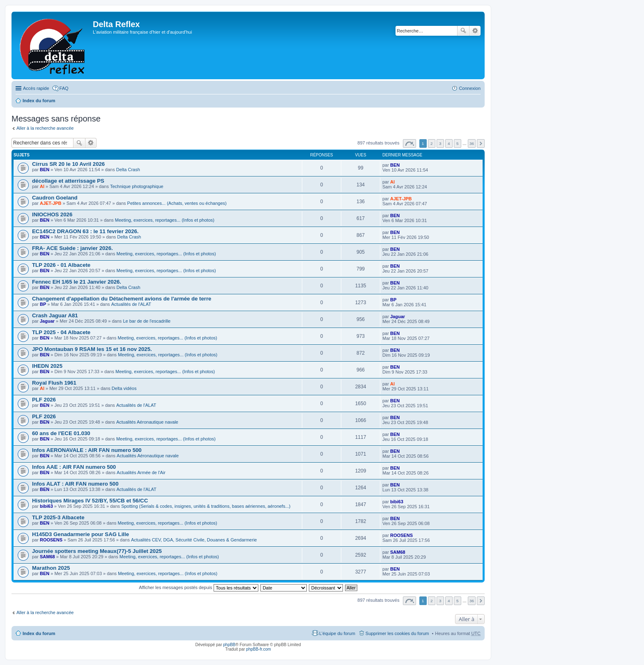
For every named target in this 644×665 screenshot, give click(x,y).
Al (42, 186)
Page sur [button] (409, 143)
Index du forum (39, 101)
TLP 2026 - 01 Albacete (61, 265)
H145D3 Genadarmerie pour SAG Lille (80, 534)
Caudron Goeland (55, 198)
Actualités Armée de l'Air (141, 472)
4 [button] (449, 143)
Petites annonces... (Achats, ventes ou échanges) (177, 203)
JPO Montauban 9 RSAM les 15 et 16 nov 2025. (92, 349)
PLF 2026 (44, 400)
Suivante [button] (481, 143)
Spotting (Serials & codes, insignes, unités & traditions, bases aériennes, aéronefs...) (206, 506)
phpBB (229, 645)
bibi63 (46, 506)
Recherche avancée (475, 31)
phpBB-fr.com (259, 649)
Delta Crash (128, 170)
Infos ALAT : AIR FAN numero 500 (75, 484)
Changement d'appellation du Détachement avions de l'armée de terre (122, 299)
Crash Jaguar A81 (55, 315)
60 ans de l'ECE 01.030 (61, 433)
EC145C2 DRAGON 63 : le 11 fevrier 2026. (85, 231)
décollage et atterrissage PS (68, 181)
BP (43, 304)
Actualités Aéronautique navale (147, 422)
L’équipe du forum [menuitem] (337, 633)
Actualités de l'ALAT (131, 304)
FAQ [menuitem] (64, 88)
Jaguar (47, 321)
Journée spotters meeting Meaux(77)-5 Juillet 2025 (97, 551)
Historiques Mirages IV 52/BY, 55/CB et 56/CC (90, 501)
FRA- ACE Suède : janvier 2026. (72, 248)
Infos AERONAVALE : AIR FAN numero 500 (87, 450)
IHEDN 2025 (47, 366)
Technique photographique (137, 186)
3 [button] (440, 143)
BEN (45, 170)
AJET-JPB (51, 203)
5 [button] (458, 143)
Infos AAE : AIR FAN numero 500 (74, 467)
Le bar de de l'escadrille (147, 321)
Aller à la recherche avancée (45, 128)
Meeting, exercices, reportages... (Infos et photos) (165, 220)
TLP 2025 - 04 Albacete (61, 332)
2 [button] (432, 143)
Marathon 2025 (51, 568)
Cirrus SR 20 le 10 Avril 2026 (68, 164)
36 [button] (472, 143)
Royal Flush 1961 (54, 383)
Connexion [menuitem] (470, 88)
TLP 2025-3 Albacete (58, 517)
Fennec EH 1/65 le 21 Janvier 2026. (77, 282)
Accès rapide (36, 88)
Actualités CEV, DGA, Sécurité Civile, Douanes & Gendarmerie (194, 540)
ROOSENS (51, 540)
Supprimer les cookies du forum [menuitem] (397, 633)
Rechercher (463, 31)
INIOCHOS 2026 (52, 214)
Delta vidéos (124, 388)
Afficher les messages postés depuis (198, 587)
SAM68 (47, 557)
